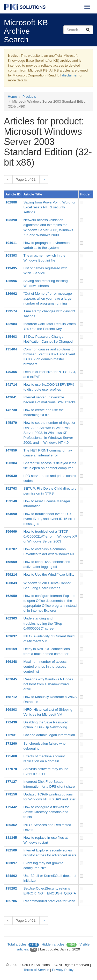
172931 (11, 735)
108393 (11, 255)
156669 (11, 531)
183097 (11, 863)
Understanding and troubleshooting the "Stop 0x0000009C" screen (43, 623)
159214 (11, 574)
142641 (11, 397)
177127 (11, 782)
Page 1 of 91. (26, 179)
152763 (11, 488)
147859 (11, 450)
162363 (11, 618)
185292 (11, 888)
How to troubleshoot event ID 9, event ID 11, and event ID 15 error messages (50, 519)
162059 (11, 596)
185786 (11, 901)
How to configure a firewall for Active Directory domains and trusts (46, 812)
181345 (11, 838)
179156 (11, 794)
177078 (11, 769)
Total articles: (18, 944)
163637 (11, 636)
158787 (11, 549)
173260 (11, 743)
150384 (11, 463)
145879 (11, 423)
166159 (11, 649)
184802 (11, 876)
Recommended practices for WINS (50, 901)
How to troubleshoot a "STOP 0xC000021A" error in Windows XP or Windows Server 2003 (50, 536)
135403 (11, 337)
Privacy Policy (63, 970)
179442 (11, 807)
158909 (11, 562)
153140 (11, 501)
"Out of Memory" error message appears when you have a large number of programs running (48, 298)
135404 (11, 349)
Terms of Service (36, 970)
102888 (11, 202)
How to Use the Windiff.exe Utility (49, 574)
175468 (11, 756)
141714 (11, 385)
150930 (11, 476)
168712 (11, 697)
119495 (11, 268)
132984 (11, 324)
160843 (11, 583)
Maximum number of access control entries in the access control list (45, 667)
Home (12, 97)
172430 (11, 722)
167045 (11, 679)
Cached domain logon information (49, 735)
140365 (11, 372)
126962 (11, 294)
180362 (11, 825)
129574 (11, 311)
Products (29, 97)
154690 (11, 514)
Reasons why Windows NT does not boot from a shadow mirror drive (48, 684)
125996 (11, 281)
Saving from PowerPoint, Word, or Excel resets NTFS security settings (50, 207)
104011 (11, 243)
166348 (11, 662)
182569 (11, 850)
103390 (11, 220)
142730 (11, 410)
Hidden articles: (54, 944)
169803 (11, 710)
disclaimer (70, 75)
